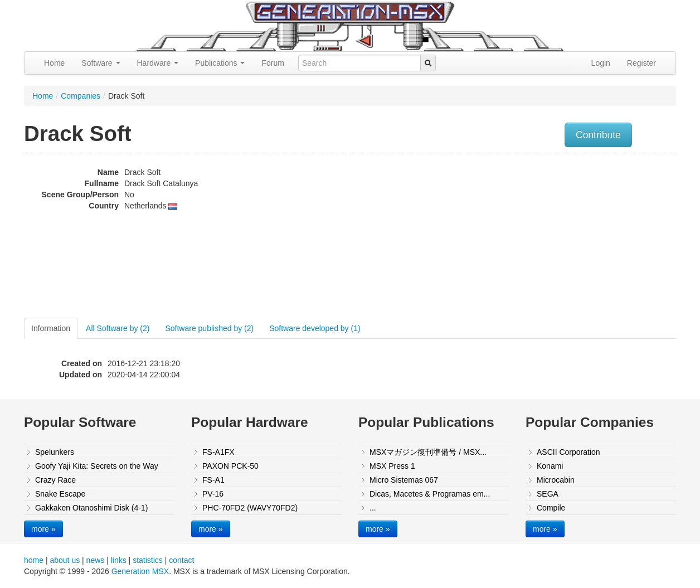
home (34, 560)
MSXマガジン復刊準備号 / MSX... (428, 452)
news (96, 560)
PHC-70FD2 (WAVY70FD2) (250, 508)
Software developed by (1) (315, 328)
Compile (551, 508)
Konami (550, 466)
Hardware (158, 63)
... (373, 508)
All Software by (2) (118, 328)
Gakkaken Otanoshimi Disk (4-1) (91, 508)
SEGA (548, 494)
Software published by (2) (209, 328)
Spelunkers (55, 452)
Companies (81, 96)
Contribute (598, 135)
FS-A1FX (218, 452)
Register (641, 63)
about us (65, 560)
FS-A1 (213, 480)
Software (101, 63)
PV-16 (213, 494)
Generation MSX (140, 571)
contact (181, 560)
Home (54, 63)
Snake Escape (60, 494)
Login (601, 63)
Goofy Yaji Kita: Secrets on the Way (97, 466)
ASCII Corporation (568, 452)
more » (43, 529)
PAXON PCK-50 (230, 466)
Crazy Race (55, 480)
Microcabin (556, 480)
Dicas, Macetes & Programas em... (430, 494)
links (119, 560)
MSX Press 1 (392, 466)
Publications (220, 63)
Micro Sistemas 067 (404, 480)
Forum (273, 63)
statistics (148, 560)
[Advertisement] (563, 237)
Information (51, 328)
